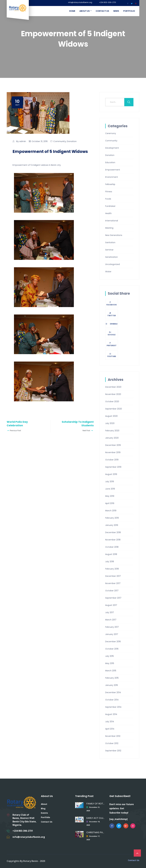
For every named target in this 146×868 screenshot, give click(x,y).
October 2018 (112, 547)
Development (112, 148)
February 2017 (112, 627)
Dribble (112, 324)
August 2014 (111, 714)
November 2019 (113, 452)
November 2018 (113, 540)
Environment (112, 177)
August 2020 (111, 416)
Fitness (109, 192)
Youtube (112, 355)
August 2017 (111, 605)
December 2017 (113, 576)
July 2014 (110, 722)
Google (112, 334)
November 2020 (113, 394)
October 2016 (112, 649)
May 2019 (110, 496)
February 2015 (112, 678)
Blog (43, 808)
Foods (108, 199)
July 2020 (110, 423)
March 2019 (111, 511)
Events (44, 813)
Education (110, 162)
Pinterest (112, 344)
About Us (85, 11)
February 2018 (112, 569)
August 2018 (111, 554)
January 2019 (112, 525)
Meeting (109, 228)
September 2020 (114, 409)
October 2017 (112, 591)
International (112, 221)
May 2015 (110, 663)
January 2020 (112, 438)
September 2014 (113, 707)
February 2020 (112, 431)
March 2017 (111, 620)
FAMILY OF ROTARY (95, 804)
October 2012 (112, 743)
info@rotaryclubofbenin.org (80, 2)
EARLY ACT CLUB (95, 818)
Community (60, 141)
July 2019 (110, 481)
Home (72, 11)
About (44, 804)
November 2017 (113, 583)
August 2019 (111, 474)
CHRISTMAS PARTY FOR (95, 832)
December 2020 (113, 387)
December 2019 (113, 445)
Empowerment (113, 170)
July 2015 (109, 656)
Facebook (112, 304)
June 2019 (110, 489)
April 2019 (110, 503)
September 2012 (113, 751)
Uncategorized (112, 264)
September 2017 (113, 598)
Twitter (112, 314)
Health (108, 213)
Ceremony (111, 133)
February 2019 (112, 518)
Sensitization (111, 257)
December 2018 (113, 532)
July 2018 (110, 562)
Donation (72, 141)
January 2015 (112, 685)
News (116, 11)
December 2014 (113, 692)
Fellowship (110, 184)
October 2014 (112, 700)
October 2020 (112, 401)
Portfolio (129, 11)
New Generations (114, 235)
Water (108, 272)
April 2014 (110, 729)
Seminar (109, 250)
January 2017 (112, 634)
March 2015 (111, 671)
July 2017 (110, 612)
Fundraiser (110, 206)
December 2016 (113, 642)
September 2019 (113, 467)
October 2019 (112, 460)
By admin (21, 141)
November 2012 (113, 736)
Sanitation (110, 242)
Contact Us (102, 11)
